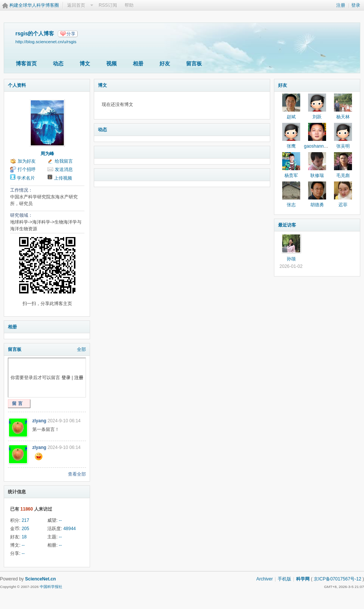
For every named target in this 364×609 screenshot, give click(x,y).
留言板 (194, 63)
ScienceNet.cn (41, 579)
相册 (138, 63)
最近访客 (287, 225)
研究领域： (21, 215)
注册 (341, 5)
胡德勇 (317, 205)
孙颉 (291, 259)
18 (24, 537)
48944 (70, 529)
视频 (111, 63)
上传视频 (63, 178)
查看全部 (77, 474)
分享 (71, 34)
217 (26, 520)
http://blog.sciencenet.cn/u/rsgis (46, 42)
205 (26, 529)
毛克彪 (343, 175)
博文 (85, 63)
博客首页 (26, 63)
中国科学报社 (51, 587)
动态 (58, 63)
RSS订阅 (108, 5)
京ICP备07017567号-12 (338, 579)
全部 (81, 349)
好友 (165, 63)
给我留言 (64, 161)
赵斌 (291, 117)
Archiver (265, 579)
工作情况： (21, 190)
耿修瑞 (317, 175)
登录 (356, 5)
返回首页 (76, 5)
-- (60, 520)
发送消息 (64, 169)
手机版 (284, 579)
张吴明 (343, 146)
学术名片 (26, 178)
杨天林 (343, 117)
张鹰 (291, 146)
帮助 (129, 5)
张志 (291, 205)
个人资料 (17, 85)
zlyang (39, 421)
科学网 (303, 579)
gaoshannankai (319, 146)
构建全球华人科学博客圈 (34, 5)
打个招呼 (27, 169)
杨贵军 (291, 175)
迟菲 (343, 205)
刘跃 (317, 117)
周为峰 (47, 154)
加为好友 (27, 161)
